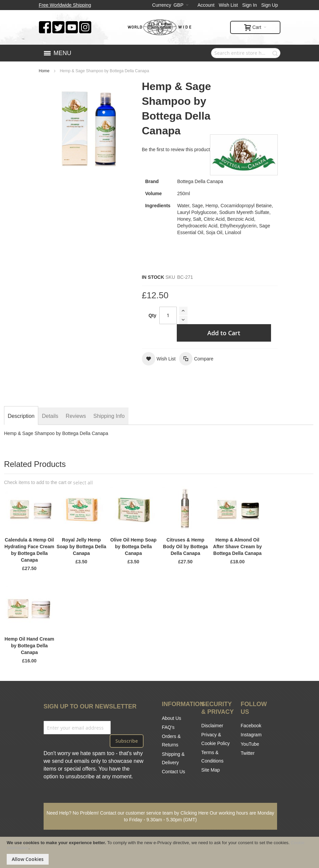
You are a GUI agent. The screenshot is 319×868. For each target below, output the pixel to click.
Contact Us (174, 772)
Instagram (251, 735)
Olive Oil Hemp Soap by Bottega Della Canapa (134, 547)
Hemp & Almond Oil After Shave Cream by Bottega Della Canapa (237, 547)
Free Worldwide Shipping (65, 5)
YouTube (250, 744)
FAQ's (168, 727)
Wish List (228, 5)
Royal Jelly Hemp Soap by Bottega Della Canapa (82, 547)
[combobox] (246, 53)
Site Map (210, 770)
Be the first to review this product (176, 149)
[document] (159, 852)
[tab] (21, 416)
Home (44, 71)
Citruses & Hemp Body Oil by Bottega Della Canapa (185, 547)
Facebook (251, 726)
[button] (159, 359)
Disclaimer (212, 726)
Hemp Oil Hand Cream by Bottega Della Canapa (30, 646)
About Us (172, 718)
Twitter (248, 753)
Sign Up (270, 5)
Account (206, 5)
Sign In (250, 5)
